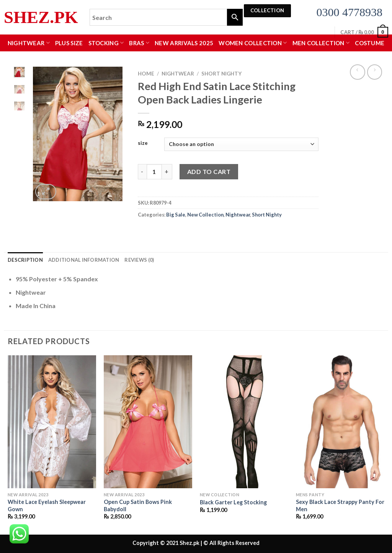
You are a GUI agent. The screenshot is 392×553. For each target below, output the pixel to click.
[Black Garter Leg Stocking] (244, 422)
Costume (370, 43)
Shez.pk (41, 17)
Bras (139, 43)
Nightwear (29, 43)
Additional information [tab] (84, 260)
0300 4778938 (350, 12)
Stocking (106, 43)
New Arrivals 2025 (184, 43)
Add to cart (209, 171)
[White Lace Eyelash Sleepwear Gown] (52, 422)
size (143, 143)
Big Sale (176, 215)
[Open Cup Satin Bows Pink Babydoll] (148, 422)
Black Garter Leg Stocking (233, 502)
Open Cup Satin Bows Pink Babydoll (138, 505)
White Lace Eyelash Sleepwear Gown (47, 505)
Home (146, 74)
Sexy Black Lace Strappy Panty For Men (340, 505)
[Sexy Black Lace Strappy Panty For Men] (340, 422)
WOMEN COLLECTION (253, 43)
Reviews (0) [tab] (139, 260)
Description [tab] (25, 260)
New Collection (205, 215)
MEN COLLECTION (321, 43)
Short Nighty (221, 74)
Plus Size (69, 43)
